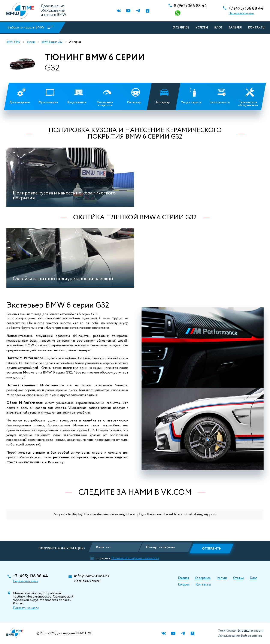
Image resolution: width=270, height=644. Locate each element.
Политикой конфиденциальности (135, 557)
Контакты (256, 28)
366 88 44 (190, 6)
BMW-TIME (13, 42)
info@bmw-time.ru (91, 576)
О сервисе (180, 28)
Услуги (201, 28)
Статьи (238, 578)
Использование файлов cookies (240, 636)
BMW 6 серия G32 (52, 42)
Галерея (235, 28)
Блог (218, 28)
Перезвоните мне (241, 13)
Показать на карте (26, 608)
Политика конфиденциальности (241, 631)
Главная (183, 578)
